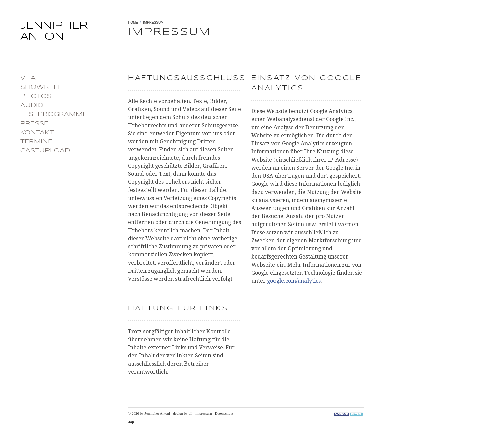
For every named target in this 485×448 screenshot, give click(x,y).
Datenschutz (224, 413)
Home (133, 22)
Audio (32, 105)
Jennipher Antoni (71, 33)
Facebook (342, 414)
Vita (28, 78)
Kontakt (37, 133)
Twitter (356, 414)
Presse (34, 124)
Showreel (41, 87)
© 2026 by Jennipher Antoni (149, 413)
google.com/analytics (294, 281)
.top (131, 422)
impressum (203, 413)
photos (36, 96)
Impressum (153, 22)
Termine (36, 142)
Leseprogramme (54, 114)
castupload (45, 151)
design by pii (183, 413)
